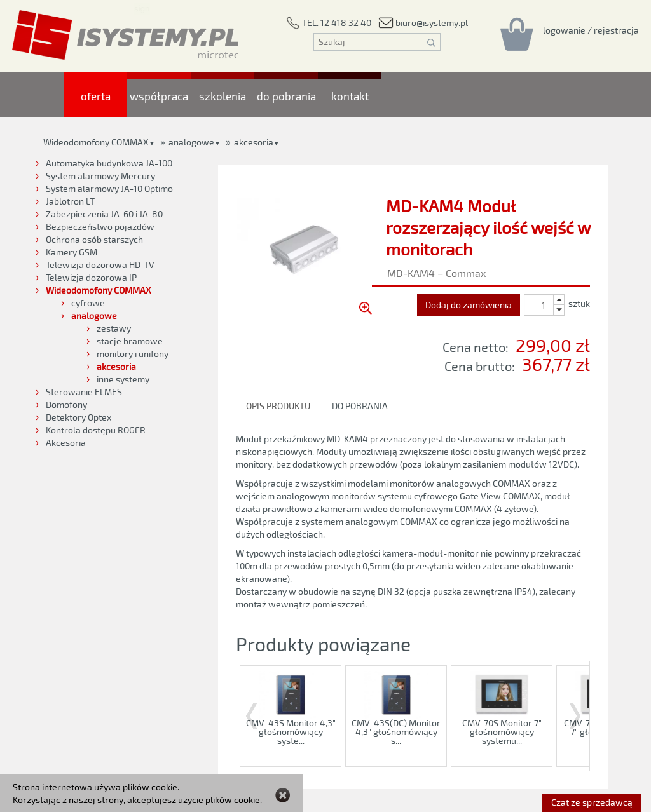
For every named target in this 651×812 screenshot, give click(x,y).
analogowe (191, 142)
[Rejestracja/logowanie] (591, 30)
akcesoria (254, 142)
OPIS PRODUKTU (278, 406)
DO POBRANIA (360, 406)
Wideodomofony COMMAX (96, 142)
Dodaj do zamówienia (469, 305)
